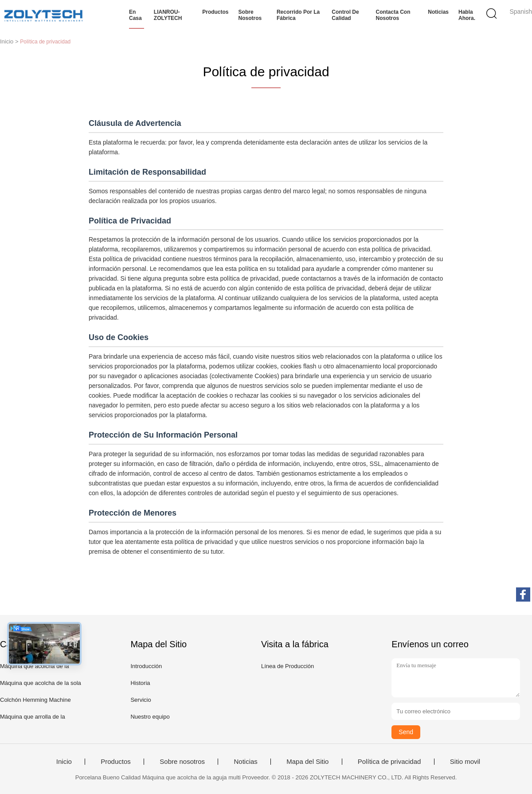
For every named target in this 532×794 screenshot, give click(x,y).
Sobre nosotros (250, 15)
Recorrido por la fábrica (298, 15)
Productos (215, 12)
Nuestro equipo (150, 717)
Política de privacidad (389, 762)
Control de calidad (345, 15)
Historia (140, 683)
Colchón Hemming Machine (35, 700)
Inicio (64, 762)
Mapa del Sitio (307, 762)
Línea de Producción (288, 666)
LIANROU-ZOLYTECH (168, 15)
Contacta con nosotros (393, 15)
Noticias (438, 12)
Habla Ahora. (467, 15)
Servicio (141, 700)
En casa (135, 15)
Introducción (146, 666)
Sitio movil (465, 762)
